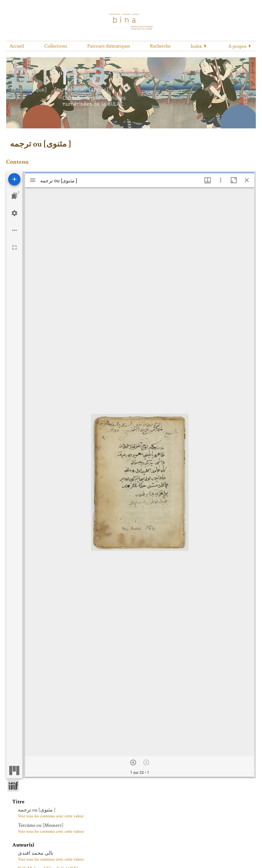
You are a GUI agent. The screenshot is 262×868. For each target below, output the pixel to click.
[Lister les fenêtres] (14, 196)
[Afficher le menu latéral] (33, 180)
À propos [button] (237, 46)
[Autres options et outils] (221, 180)
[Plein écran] (14, 247)
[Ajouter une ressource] (14, 179)
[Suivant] (133, 763)
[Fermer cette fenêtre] (247, 180)
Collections (56, 46)
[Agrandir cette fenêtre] (234, 180)
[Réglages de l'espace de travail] (14, 213)
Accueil (17, 46)
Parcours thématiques (109, 46)
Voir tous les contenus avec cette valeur (51, 816)
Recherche (160, 46)
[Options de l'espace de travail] (14, 230)
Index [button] (196, 46)
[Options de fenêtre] (208, 180)
